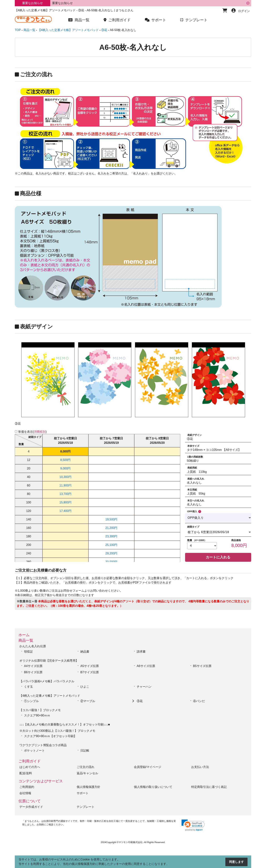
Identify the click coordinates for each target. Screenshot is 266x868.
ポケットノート (34, 751)
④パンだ (199, 701)
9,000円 (65, 468)
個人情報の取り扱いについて (153, 787)
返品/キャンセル (87, 773)
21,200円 (111, 528)
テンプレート (86, 807)
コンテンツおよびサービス (41, 781)
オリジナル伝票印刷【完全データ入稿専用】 (49, 661)
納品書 (85, 652)
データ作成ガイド (31, 807)
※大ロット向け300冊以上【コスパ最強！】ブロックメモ (57, 731)
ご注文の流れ (86, 767)
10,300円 (65, 477)
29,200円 (111, 553)
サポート (83, 793)
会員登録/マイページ (148, 767)
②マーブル (88, 701)
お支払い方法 (200, 767)
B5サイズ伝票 (202, 666)
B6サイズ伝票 (33, 672)
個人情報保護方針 (88, 787)
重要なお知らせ (62, 3)
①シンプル (33, 701)
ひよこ (85, 687)
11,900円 (65, 485)
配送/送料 (26, 773)
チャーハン (144, 687)
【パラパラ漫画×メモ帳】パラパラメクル (47, 681)
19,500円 (111, 519)
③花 (140, 701)
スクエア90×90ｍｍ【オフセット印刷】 (50, 736)
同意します (236, 862)
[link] (193, 825)
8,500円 (65, 460)
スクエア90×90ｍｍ (39, 715)
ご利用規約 (27, 787)
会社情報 (25, 793)
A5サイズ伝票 (90, 666)
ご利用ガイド (30, 761)
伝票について (30, 801)
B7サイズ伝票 (90, 672)
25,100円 (111, 545)
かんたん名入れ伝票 (33, 646)
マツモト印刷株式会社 (131, 842)
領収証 (28, 652)
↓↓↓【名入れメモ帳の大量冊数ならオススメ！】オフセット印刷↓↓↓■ (65, 724)
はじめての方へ (30, 767)
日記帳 (85, 751)
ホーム (24, 635)
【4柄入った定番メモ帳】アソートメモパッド (50, 696)
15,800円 (65, 502)
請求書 (141, 652)
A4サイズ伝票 (33, 666)
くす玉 (28, 687)
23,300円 (111, 536)
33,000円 (111, 562)
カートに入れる (218, 557)
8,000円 (65, 451)
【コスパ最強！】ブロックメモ (40, 710)
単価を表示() (32, 432)
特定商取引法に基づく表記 (209, 787)
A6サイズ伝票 (146, 666)
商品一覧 (26, 640)
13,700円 (65, 494)
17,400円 (65, 511)
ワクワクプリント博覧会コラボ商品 (43, 745)
